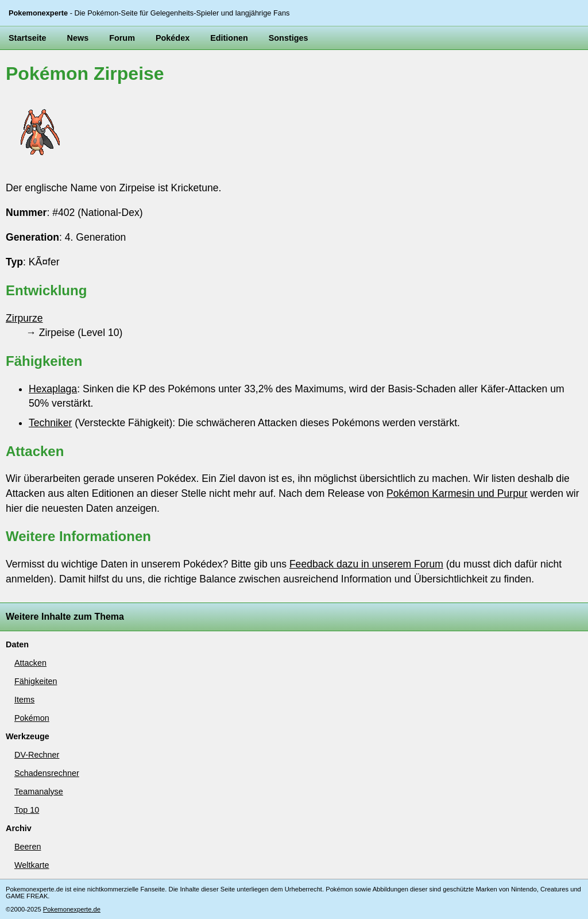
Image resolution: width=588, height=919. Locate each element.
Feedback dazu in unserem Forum (366, 564)
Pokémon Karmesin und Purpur (457, 493)
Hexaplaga (53, 389)
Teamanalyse (39, 791)
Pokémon (32, 718)
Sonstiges (289, 38)
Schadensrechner (47, 773)
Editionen (229, 38)
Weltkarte (32, 865)
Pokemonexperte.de (72, 909)
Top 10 (27, 810)
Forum (122, 38)
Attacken (30, 663)
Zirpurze (24, 318)
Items (24, 700)
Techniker (50, 423)
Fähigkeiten (36, 681)
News (78, 38)
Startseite (28, 38)
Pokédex (173, 38)
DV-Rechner (37, 755)
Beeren (28, 847)
